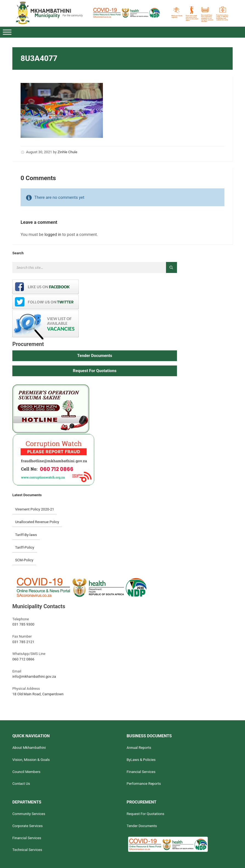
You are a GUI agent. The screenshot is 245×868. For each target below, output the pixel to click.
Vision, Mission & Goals (31, 760)
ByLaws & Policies (141, 760)
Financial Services (141, 772)
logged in (53, 235)
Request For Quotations (145, 814)
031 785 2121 (23, 642)
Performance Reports (144, 784)
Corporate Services (28, 826)
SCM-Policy (24, 560)
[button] (95, 356)
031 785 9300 (23, 624)
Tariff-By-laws (26, 535)
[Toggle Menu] (7, 32)
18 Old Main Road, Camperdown (38, 694)
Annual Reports (139, 748)
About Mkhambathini (29, 748)
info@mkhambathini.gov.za (34, 676)
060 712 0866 (23, 659)
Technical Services (27, 850)
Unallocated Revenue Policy (37, 522)
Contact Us (21, 784)
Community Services (29, 814)
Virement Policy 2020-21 (35, 509)
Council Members (26, 772)
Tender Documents (142, 826)
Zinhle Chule (67, 152)
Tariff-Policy (25, 547)
